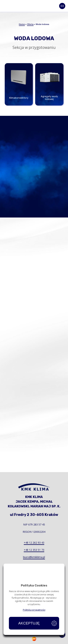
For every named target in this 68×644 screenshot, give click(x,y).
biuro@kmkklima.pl (34, 557)
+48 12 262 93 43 (34, 543)
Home (22, 24)
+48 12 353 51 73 (34, 550)
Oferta (30, 24)
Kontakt (64, 6)
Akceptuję (29, 623)
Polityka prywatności (34, 610)
